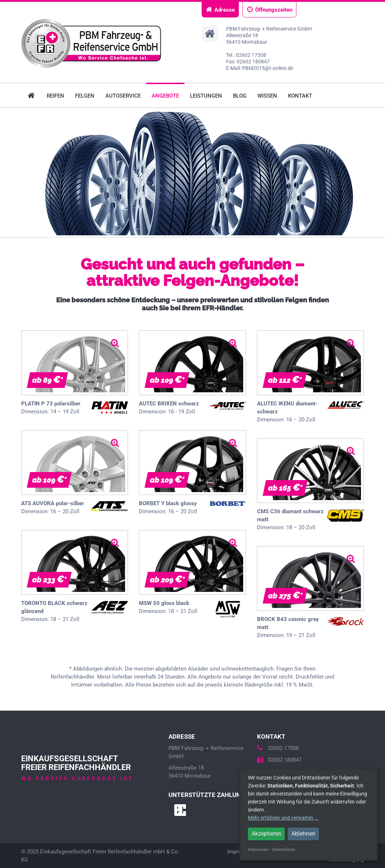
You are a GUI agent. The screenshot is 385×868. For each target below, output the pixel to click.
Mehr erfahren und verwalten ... (283, 818)
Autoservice (123, 96)
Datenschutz (284, 850)
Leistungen (206, 96)
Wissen (267, 96)
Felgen (85, 96)
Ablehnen (303, 834)
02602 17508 (278, 748)
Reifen (55, 96)
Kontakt (300, 96)
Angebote (165, 96)
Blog (240, 96)
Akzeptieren (267, 834)
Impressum (258, 850)
